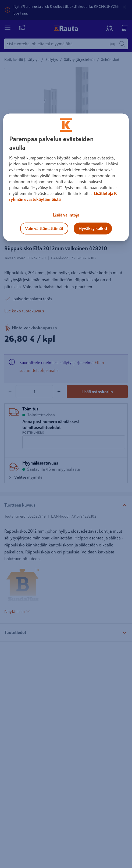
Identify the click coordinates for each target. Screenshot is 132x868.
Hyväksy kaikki (93, 229)
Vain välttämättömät (44, 229)
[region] (66, 177)
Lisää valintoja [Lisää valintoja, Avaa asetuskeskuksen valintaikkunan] (66, 215)
